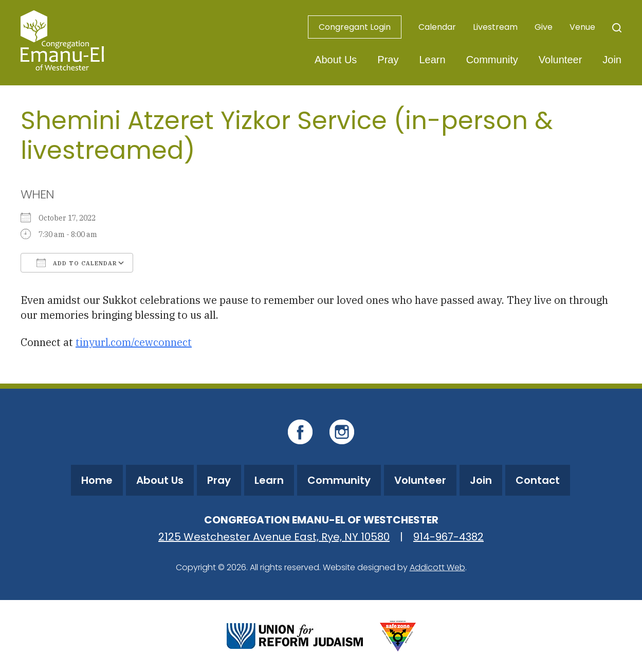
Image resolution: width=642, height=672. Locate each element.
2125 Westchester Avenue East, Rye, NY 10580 (274, 537)
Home (97, 480)
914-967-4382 (448, 537)
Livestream (495, 27)
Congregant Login (355, 27)
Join (612, 60)
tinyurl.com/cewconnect (134, 342)
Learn (432, 60)
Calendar (437, 27)
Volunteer (561, 60)
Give (544, 27)
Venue (582, 27)
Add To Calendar (77, 263)
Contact (538, 480)
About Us (336, 60)
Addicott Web (437, 567)
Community (492, 60)
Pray (388, 60)
